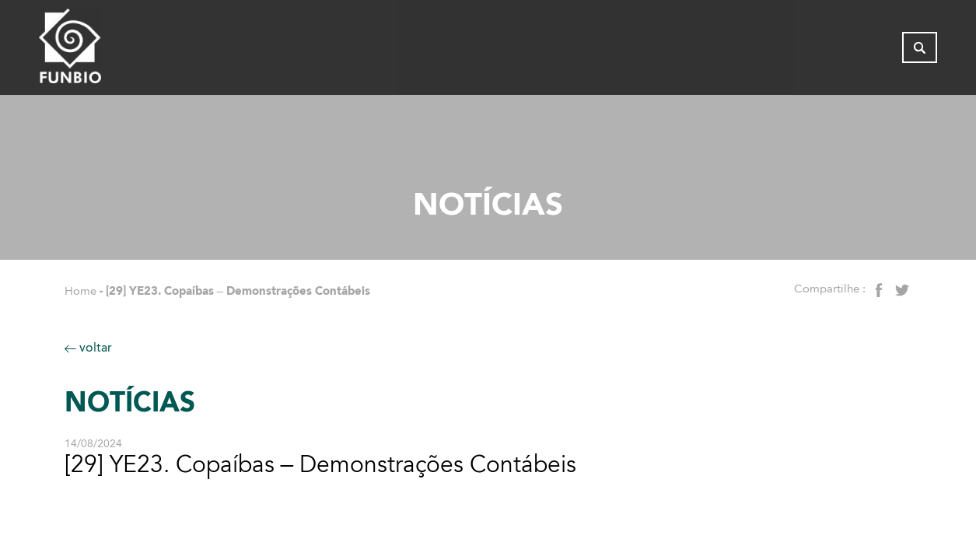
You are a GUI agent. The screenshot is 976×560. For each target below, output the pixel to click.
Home (80, 291)
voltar (88, 347)
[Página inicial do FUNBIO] (113, 51)
